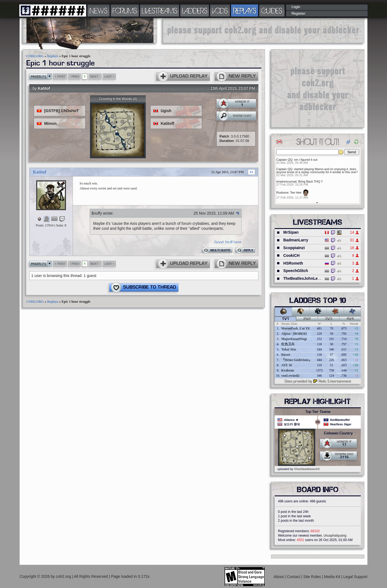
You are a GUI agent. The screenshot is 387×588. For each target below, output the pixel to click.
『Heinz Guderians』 (297, 360)
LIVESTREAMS (160, 10)
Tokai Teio (289, 349)
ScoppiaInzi (294, 248)
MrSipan (291, 232)
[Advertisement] (264, 30)
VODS (220, 10)
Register (299, 14)
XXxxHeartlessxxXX (307, 469)
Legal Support (355, 577)
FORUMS (125, 10)
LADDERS (195, 10)
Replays (53, 56)
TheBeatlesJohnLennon (305, 278)
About (279, 577)
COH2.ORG (35, 56)
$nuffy (97, 213)
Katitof (44, 88)
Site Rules (313, 577)
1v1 (286, 319)
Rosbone (282, 193)
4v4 (350, 319)
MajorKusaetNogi (294, 339)
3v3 (329, 319)
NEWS (99, 10)
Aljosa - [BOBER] (294, 334)
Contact (294, 577)
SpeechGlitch (295, 271)
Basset (286, 355)
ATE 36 (287, 365)
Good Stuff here (228, 242)
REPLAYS (245, 10)
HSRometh (293, 263)
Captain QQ (284, 160)
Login (296, 7)
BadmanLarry (296, 240)
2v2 (307, 319)
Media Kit (333, 577)
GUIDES (272, 10)
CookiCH (291, 255)
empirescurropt (286, 181)
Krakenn (288, 370)
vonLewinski (290, 376)
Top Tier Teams (318, 412)
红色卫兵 (288, 344)
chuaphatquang (335, 536)
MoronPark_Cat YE (296, 328)
